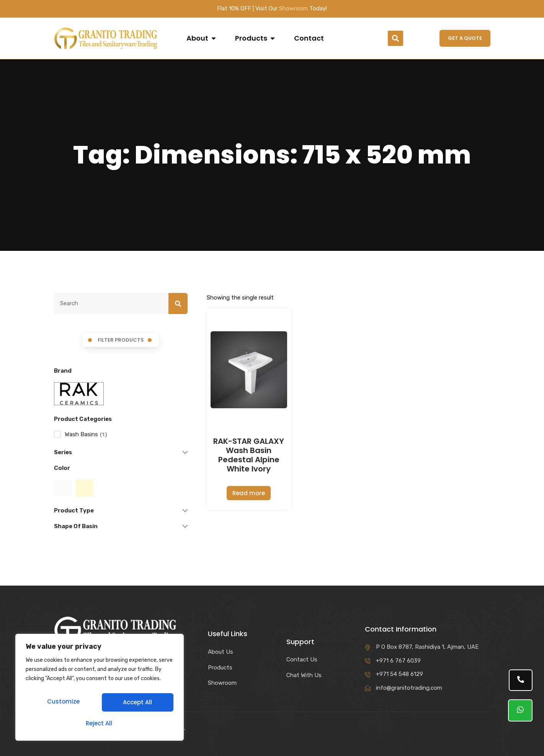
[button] (395, 38)
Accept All (100, 723)
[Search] (178, 304)
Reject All (136, 705)
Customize (63, 705)
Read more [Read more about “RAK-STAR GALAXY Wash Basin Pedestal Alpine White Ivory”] (249, 493)
